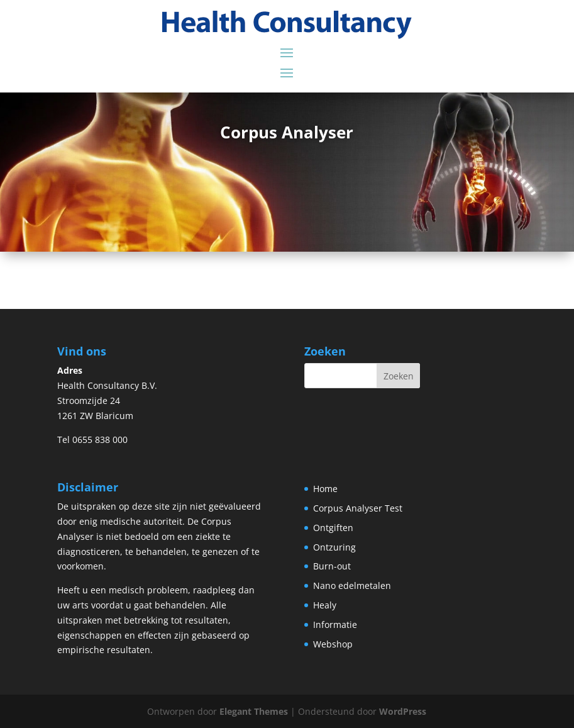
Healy (325, 605)
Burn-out (332, 566)
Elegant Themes (254, 711)
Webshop (333, 644)
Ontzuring (334, 547)
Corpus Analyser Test (358, 508)
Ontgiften (333, 528)
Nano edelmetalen (352, 585)
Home (325, 489)
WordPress (403, 711)
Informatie (335, 624)
